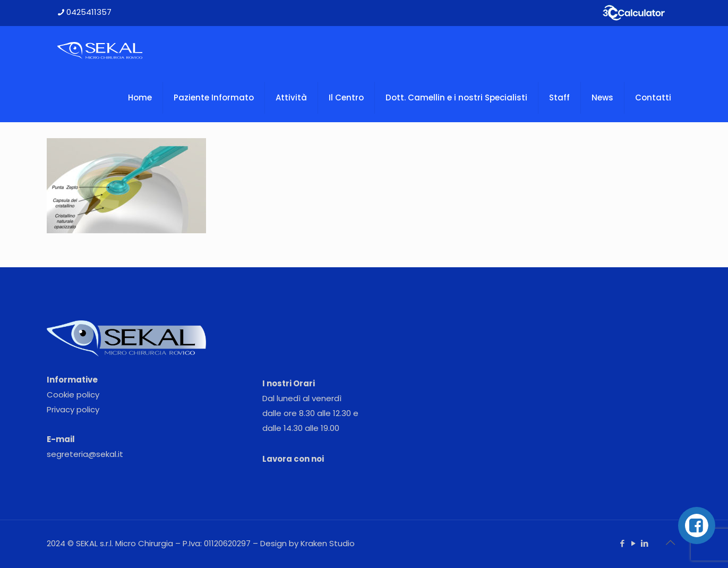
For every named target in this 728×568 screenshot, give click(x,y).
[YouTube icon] (634, 543)
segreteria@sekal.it (85, 454)
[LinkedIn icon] (645, 543)
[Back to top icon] (671, 542)
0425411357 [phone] (89, 12)
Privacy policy (73, 409)
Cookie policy (73, 395)
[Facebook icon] (623, 543)
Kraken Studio (328, 543)
